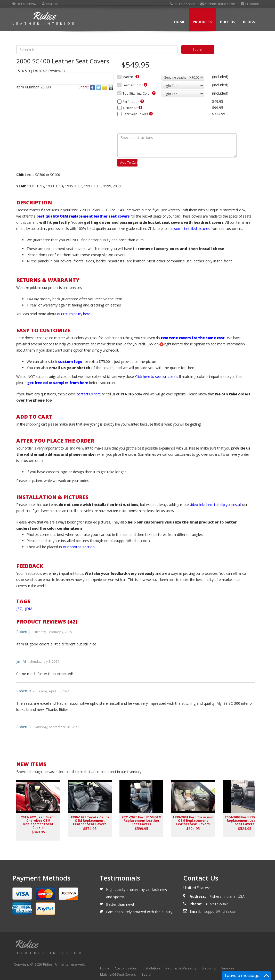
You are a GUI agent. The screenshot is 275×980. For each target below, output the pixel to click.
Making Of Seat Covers (118, 974)
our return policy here (74, 314)
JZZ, (20, 609)
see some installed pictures (189, 229)
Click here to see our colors (156, 376)
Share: (84, 87)
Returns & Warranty (181, 968)
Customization (126, 968)
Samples (50, 4)
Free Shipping (24, 4)
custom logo (70, 362)
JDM (29, 609)
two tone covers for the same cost (193, 338)
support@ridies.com (218, 4)
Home (180, 22)
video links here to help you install (215, 505)
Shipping (209, 968)
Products (203, 22)
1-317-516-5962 (182, 4)
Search (147, 974)
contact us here (89, 394)
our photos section (79, 547)
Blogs (249, 22)
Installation (151, 968)
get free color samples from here (58, 383)
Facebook (250, 4)
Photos (228, 22)
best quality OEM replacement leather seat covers (83, 216)
